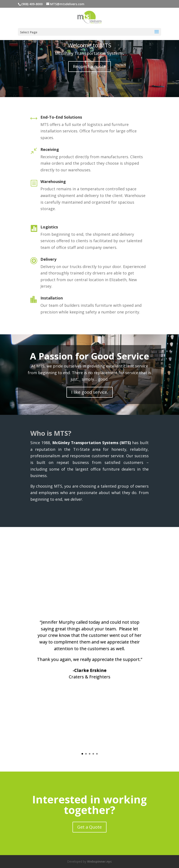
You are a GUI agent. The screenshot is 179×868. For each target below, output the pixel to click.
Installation (52, 298)
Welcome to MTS (89, 45)
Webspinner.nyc (100, 861)
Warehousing (53, 181)
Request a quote (89, 66)
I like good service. (90, 392)
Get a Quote (89, 827)
